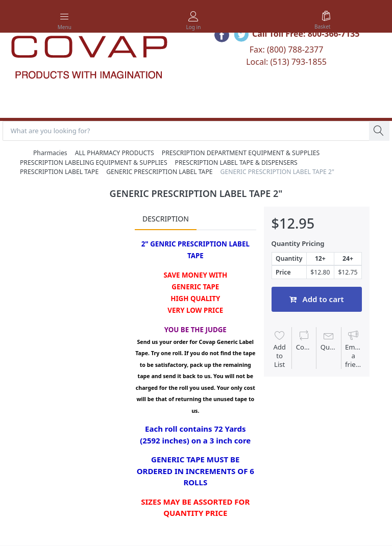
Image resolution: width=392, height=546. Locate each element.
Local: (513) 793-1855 (286, 62)
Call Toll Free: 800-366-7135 (306, 34)
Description (166, 219)
